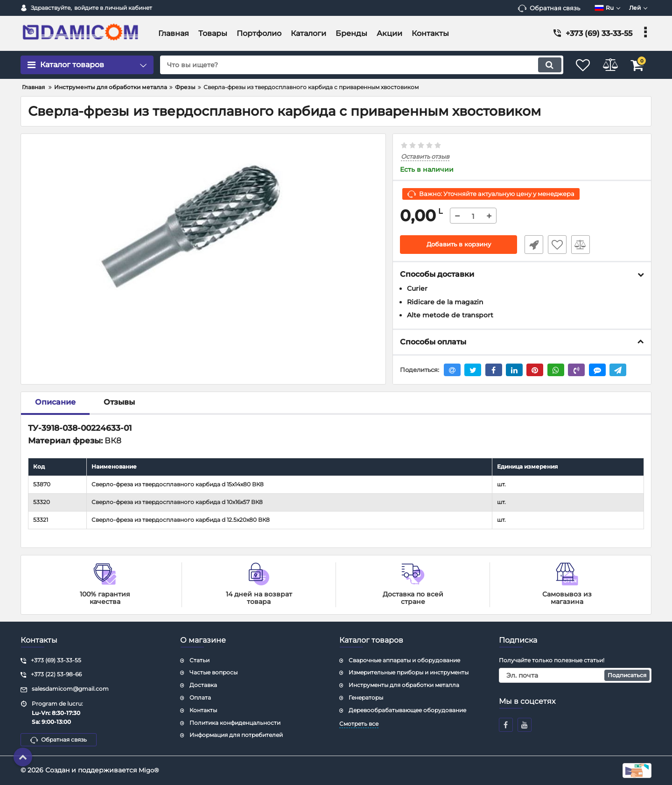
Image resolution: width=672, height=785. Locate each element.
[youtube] (525, 725)
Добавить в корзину (458, 245)
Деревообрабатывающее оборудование (407, 710)
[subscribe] (575, 675)
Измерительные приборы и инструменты (409, 672)
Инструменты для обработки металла (404, 685)
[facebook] (506, 725)
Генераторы (366, 697)
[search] (353, 65)
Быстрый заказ (531, 245)
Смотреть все (359, 724)
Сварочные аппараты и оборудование (404, 660)
